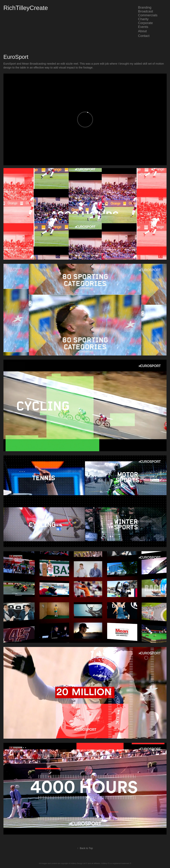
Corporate (145, 23)
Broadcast (145, 11)
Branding (145, 7)
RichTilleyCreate (26, 8)
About (142, 31)
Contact (144, 36)
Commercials (148, 15)
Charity (143, 19)
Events (143, 27)
